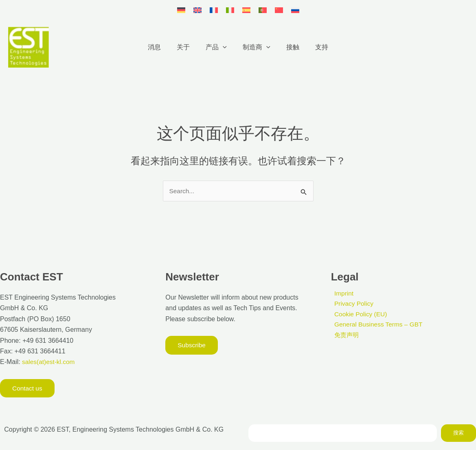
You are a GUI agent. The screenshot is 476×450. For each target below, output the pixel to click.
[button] (224, 47)
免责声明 (344, 336)
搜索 (458, 433)
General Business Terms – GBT (377, 325)
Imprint (341, 293)
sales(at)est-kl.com (49, 362)
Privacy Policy (351, 304)
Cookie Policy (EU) (358, 314)
